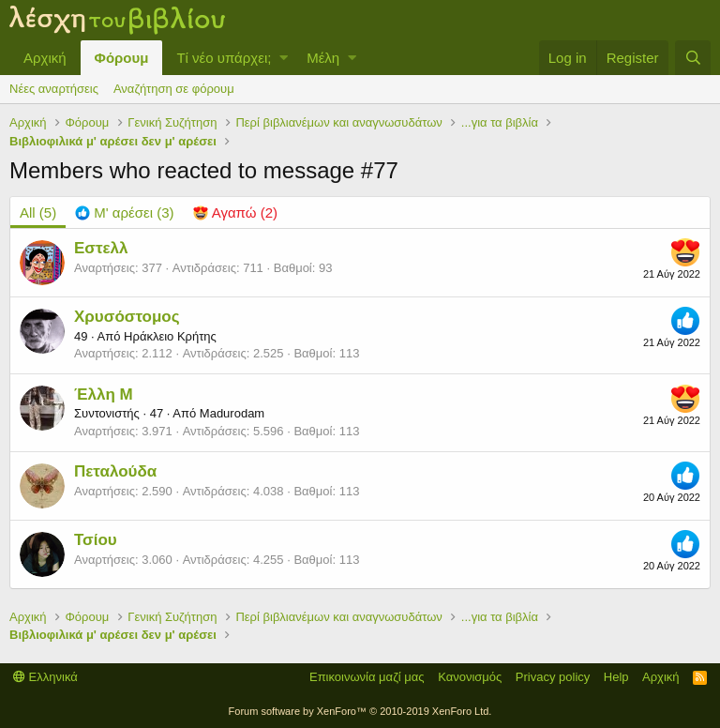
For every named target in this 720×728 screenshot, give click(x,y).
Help (616, 677)
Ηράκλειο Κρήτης (170, 336)
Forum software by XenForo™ (360, 711)
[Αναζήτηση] (693, 58)
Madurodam (232, 413)
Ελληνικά (45, 677)
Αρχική (45, 58)
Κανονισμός (470, 677)
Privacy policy (553, 677)
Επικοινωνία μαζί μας (367, 677)
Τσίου (96, 540)
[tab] (124, 212)
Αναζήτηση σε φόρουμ (174, 89)
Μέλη (323, 58)
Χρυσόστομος (127, 317)
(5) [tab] (38, 212)
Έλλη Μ (104, 394)
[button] (284, 58)
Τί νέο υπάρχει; (224, 58)
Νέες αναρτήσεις (54, 89)
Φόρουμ (122, 58)
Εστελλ (101, 248)
